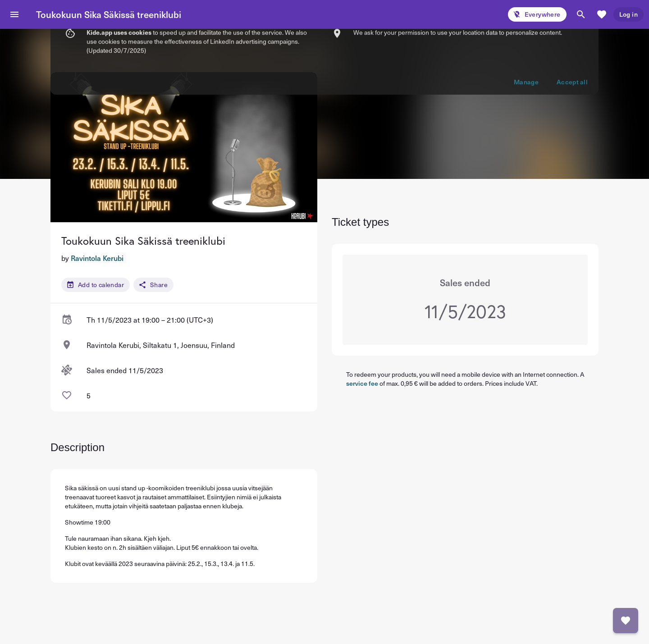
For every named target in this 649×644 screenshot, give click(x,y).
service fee (362, 383)
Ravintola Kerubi (97, 258)
